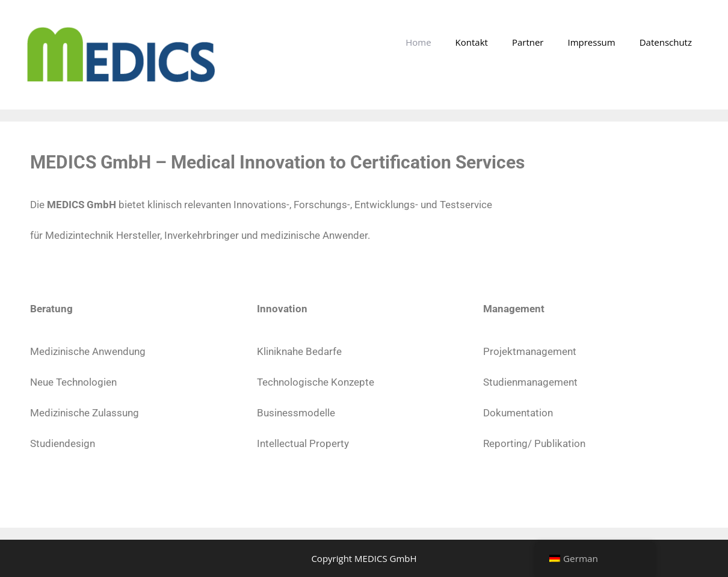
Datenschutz (666, 42)
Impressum (591, 42)
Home (418, 42)
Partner (528, 42)
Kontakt (472, 42)
